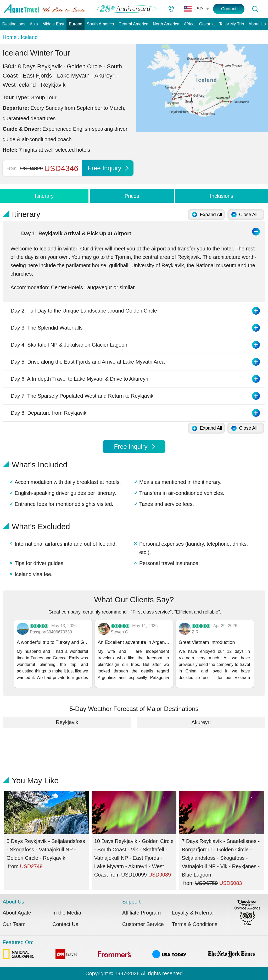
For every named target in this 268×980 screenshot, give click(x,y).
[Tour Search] (255, 9)
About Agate (17, 913)
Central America (133, 24)
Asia (34, 24)
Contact (229, 9)
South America (100, 24)
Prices (132, 196)
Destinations (14, 24)
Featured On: (129, 951)
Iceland (29, 37)
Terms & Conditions (195, 924)
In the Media (67, 913)
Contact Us (65, 924)
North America (166, 24)
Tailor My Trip (231, 24)
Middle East (53, 24)
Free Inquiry (108, 168)
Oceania (207, 24)
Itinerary (44, 196)
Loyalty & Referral (193, 913)
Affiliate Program (141, 913)
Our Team (14, 924)
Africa (189, 24)
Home (10, 37)
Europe (76, 24)
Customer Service (143, 924)
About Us (257, 24)
